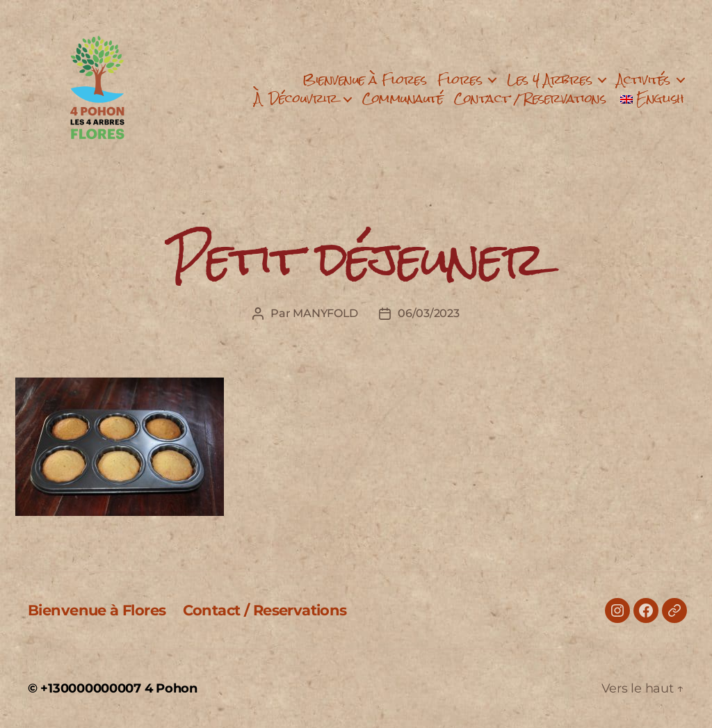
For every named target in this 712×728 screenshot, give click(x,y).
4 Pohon (171, 688)
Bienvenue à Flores (364, 80)
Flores (460, 80)
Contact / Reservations (530, 98)
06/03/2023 (428, 313)
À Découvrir (296, 98)
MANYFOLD (325, 313)
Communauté (403, 98)
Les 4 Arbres (549, 80)
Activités (644, 80)
